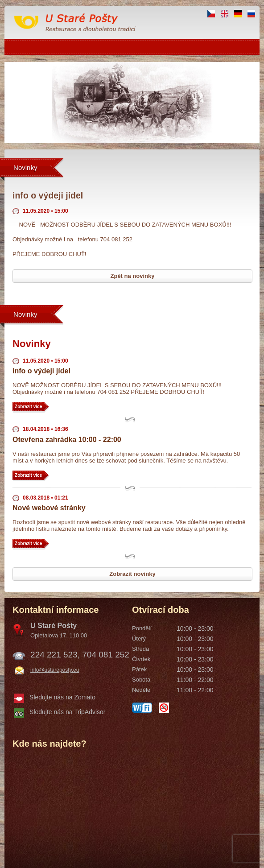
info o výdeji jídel (41, 371)
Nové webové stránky (49, 508)
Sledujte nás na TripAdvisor (67, 712)
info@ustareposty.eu (55, 670)
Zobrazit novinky (132, 574)
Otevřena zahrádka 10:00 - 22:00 (67, 440)
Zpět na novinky (133, 276)
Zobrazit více (28, 407)
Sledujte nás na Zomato (62, 697)
